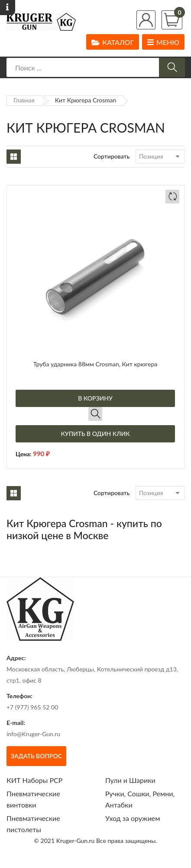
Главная (24, 100)
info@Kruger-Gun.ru (33, 734)
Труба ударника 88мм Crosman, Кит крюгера (95, 364)
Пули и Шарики (130, 780)
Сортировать (112, 156)
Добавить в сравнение (172, 197)
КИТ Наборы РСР (34, 780)
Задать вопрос (36, 756)
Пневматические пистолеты (33, 824)
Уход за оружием (133, 818)
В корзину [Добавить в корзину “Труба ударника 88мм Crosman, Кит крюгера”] (95, 398)
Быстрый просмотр (95, 414)
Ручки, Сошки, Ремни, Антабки (140, 799)
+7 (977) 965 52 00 (32, 707)
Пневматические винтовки (33, 799)
